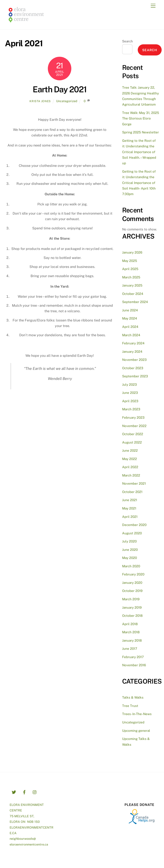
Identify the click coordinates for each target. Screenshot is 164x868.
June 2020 (130, 550)
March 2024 (131, 335)
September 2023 (135, 376)
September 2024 (135, 302)
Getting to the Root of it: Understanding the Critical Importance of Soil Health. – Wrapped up (139, 152)
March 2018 (131, 632)
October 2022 (133, 434)
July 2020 (129, 541)
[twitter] (14, 792)
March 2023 (131, 409)
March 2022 (131, 475)
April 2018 (130, 624)
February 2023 (133, 418)
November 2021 (134, 483)
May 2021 (129, 508)
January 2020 (132, 583)
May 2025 (130, 261)
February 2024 (133, 343)
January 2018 (132, 640)
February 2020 (133, 574)
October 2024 (133, 294)
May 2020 (130, 558)
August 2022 (132, 442)
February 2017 (133, 657)
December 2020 (134, 525)
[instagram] (35, 792)
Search (127, 41)
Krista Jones (40, 101)
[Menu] (153, 6)
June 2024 (130, 310)
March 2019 (131, 599)
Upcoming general (136, 731)
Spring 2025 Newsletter (141, 132)
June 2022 (130, 450)
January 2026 (132, 252)
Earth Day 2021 (60, 89)
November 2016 (134, 665)
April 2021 (130, 517)
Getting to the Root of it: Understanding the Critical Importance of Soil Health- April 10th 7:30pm (139, 183)
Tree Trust (130, 706)
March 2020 (131, 566)
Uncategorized (67, 101)
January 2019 (132, 607)
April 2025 (130, 269)
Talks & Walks (133, 697)
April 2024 (130, 327)
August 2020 (132, 533)
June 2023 (130, 393)
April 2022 (130, 467)
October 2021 (132, 492)
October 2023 (133, 368)
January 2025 (132, 285)
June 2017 (130, 649)
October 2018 (132, 616)
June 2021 (130, 500)
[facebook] (24, 792)
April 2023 (130, 401)
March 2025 (131, 277)
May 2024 (130, 318)
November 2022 (134, 426)
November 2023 (134, 360)
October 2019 (132, 591)
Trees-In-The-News (137, 714)
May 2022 (130, 459)
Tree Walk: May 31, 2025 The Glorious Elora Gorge (141, 118)
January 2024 (132, 352)
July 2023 (130, 385)
